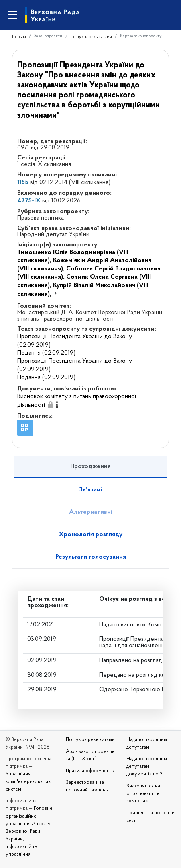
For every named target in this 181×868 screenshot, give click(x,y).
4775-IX (29, 201)
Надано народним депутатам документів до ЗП (147, 767)
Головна (19, 37)
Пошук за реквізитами (91, 37)
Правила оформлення (90, 771)
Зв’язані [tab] (91, 490)
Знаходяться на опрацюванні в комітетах (143, 794)
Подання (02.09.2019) (46, 353)
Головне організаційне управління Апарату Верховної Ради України (29, 824)
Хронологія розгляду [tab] (91, 535)
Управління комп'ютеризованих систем (28, 782)
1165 (24, 182)
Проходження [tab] (90, 466)
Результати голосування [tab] (91, 557)
